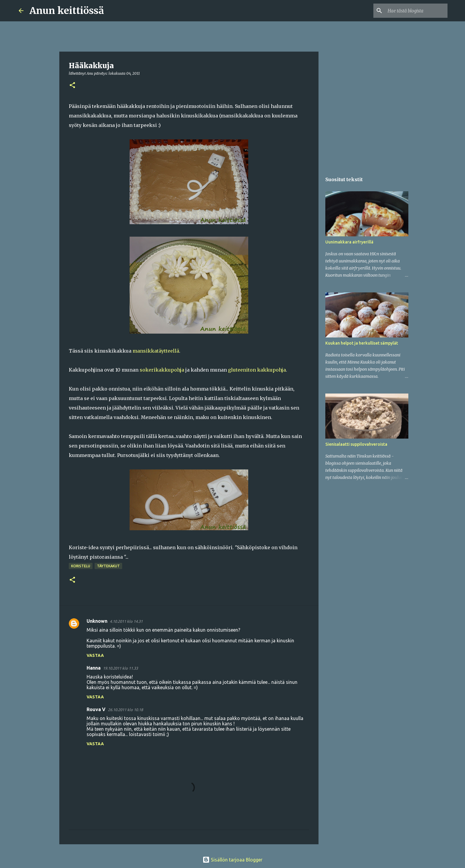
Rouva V (96, 709)
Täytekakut (108, 566)
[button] (72, 86)
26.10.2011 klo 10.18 (125, 710)
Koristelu (81, 566)
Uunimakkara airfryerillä (349, 242)
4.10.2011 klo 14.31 (126, 621)
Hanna (94, 668)
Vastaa (95, 655)
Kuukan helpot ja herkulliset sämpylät (362, 343)
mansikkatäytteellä (156, 351)
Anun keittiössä (67, 11)
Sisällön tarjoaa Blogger (232, 860)
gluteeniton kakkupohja (257, 370)
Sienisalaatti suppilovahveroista (356, 444)
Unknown (97, 621)
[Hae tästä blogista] (416, 11)
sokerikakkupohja (162, 370)
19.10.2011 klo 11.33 (120, 668)
